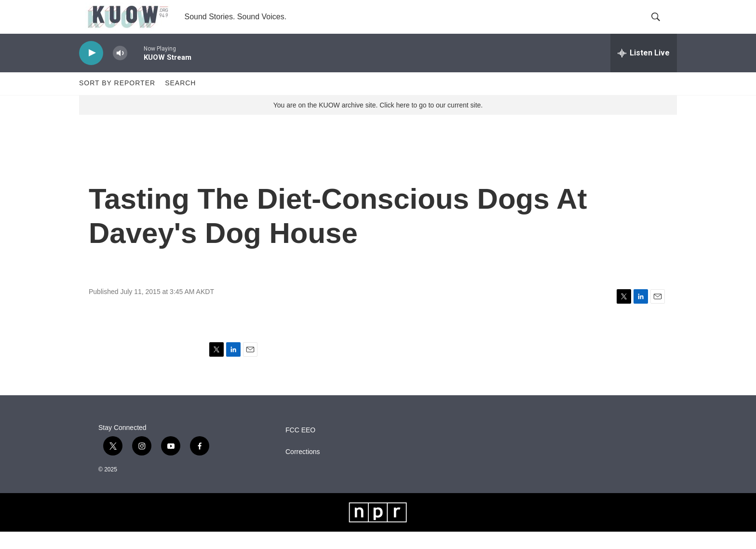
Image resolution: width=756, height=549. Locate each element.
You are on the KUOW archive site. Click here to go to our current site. (378, 122)
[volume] (120, 70)
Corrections (303, 469)
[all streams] (644, 70)
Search (180, 100)
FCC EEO (300, 447)
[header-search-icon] (661, 26)
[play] (91, 70)
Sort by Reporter (117, 100)
